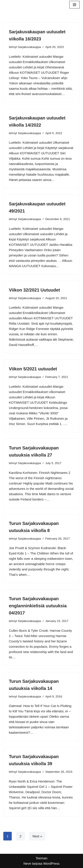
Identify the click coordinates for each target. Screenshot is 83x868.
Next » (37, 836)
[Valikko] (74, 5)
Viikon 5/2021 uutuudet (33, 369)
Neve (27, 863)
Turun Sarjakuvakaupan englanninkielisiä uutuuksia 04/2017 (38, 606)
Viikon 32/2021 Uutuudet (34, 290)
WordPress (51, 863)
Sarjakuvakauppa (29, 47)
